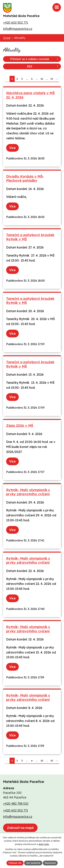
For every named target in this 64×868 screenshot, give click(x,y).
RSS (43, 66)
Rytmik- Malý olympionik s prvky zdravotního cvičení (28, 492)
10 (42, 79)
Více (12, 148)
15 (52, 79)
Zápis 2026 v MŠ (20, 426)
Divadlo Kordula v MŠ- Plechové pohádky (25, 178)
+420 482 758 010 (16, 804)
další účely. (44, 844)
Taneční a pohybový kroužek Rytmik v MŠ (30, 237)
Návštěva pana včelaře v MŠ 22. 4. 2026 (30, 95)
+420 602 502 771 (16, 23)
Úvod (7, 38)
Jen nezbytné (33, 863)
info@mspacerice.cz (18, 29)
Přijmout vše (15, 863)
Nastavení (50, 863)
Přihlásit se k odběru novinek (35, 59)
